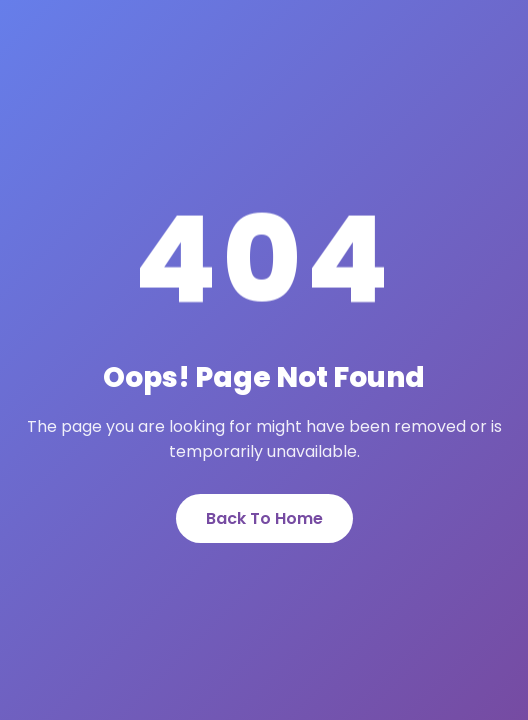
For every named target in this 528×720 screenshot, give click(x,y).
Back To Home (264, 518)
